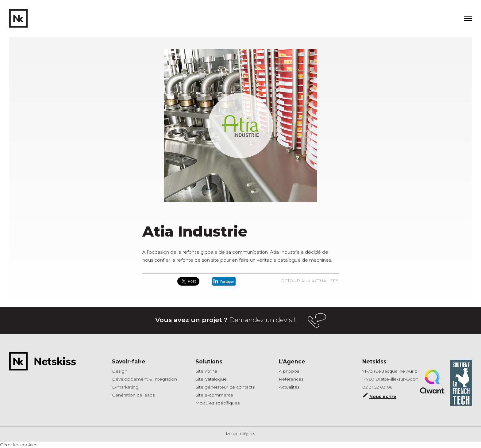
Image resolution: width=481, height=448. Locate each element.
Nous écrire (379, 396)
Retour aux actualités (310, 281)
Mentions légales (240, 434)
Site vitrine (206, 371)
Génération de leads (133, 395)
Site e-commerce (214, 395)
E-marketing (125, 387)
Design (120, 371)
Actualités (289, 387)
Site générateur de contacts (225, 387)
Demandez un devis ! (241, 320)
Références (291, 379)
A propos (289, 371)
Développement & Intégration (144, 379)
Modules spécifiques (217, 403)
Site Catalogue (211, 379)
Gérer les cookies (19, 445)
